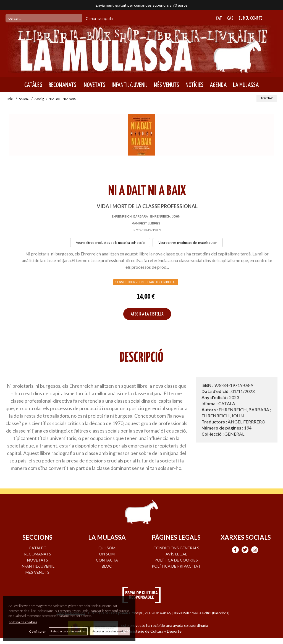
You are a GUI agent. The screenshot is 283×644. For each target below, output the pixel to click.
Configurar (37, 631)
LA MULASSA (246, 85)
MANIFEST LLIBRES (146, 223)
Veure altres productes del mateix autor (188, 243)
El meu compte (251, 18)
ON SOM (107, 554)
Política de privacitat (176, 566)
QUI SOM (107, 548)
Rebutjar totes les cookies (68, 631)
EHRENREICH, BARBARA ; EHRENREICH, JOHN (146, 216)
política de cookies (23, 622)
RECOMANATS (62, 85)
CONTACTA (107, 560)
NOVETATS (94, 85)
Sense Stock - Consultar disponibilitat (146, 282)
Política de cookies (176, 560)
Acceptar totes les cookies (110, 631)
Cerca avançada (99, 18)
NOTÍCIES (194, 85)
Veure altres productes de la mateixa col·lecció (110, 243)
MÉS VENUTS (167, 85)
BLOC (107, 566)
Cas (230, 18)
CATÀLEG (33, 85)
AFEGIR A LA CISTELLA (147, 314)
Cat (219, 18)
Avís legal (176, 554)
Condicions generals (176, 548)
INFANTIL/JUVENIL (130, 85)
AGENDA (218, 85)
